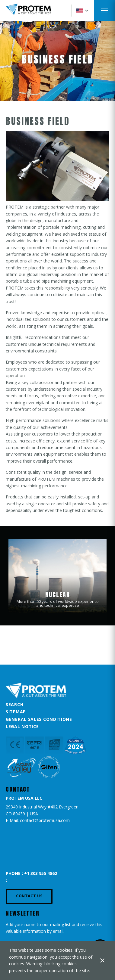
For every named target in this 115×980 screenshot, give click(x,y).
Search (14, 704)
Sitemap (16, 712)
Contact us (29, 896)
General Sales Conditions (39, 719)
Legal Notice (22, 726)
